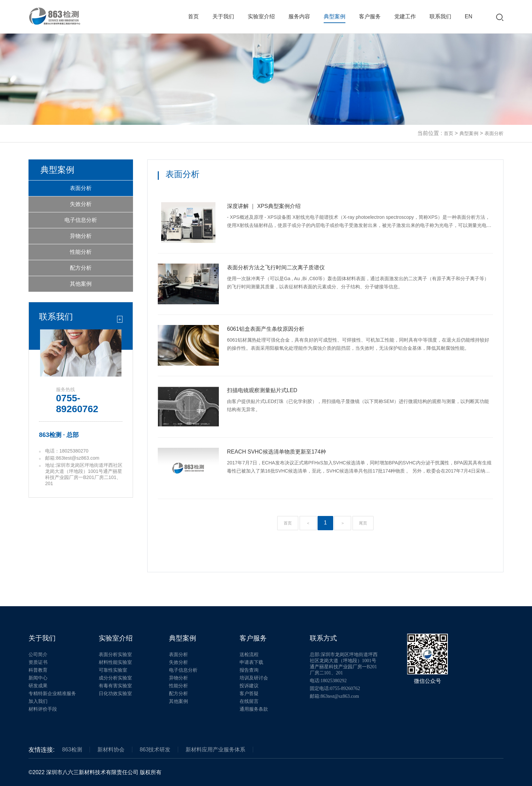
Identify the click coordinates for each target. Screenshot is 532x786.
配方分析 (81, 268)
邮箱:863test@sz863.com (335, 696)
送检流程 (249, 655)
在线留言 (249, 701)
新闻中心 (38, 678)
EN (469, 16)
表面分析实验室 (115, 655)
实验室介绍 (261, 16)
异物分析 (81, 236)
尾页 (363, 523)
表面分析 (494, 133)
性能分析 (81, 252)
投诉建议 (249, 686)
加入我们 (38, 701)
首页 (193, 16)
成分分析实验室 (115, 678)
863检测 (72, 750)
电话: (328, 681)
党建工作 (405, 16)
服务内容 (299, 16)
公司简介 (38, 655)
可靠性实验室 (113, 670)
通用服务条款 (254, 709)
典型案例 (335, 16)
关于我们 (223, 16)
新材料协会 (111, 750)
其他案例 (81, 284)
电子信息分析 (81, 220)
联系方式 (323, 638)
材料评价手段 (43, 709)
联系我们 (440, 16)
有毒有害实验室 (115, 686)
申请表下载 (251, 662)
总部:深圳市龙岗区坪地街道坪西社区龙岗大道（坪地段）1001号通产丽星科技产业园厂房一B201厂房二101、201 (344, 664)
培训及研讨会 (254, 678)
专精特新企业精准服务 (52, 694)
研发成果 (38, 686)
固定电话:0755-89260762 (335, 688)
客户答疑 (249, 694)
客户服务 (370, 16)
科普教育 (38, 670)
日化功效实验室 (115, 694)
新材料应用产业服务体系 (215, 750)
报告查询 (249, 670)
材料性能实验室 (115, 662)
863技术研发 (155, 750)
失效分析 (81, 204)
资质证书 (38, 662)
